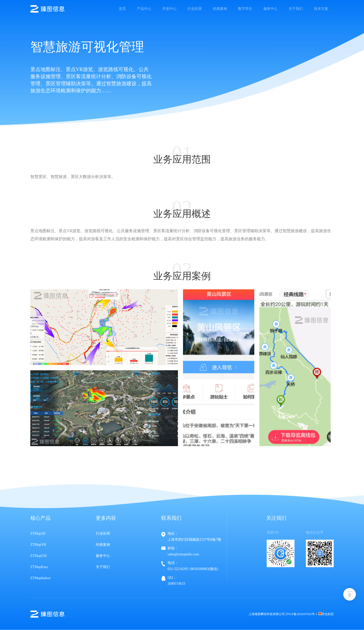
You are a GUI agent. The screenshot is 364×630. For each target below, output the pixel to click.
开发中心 (169, 9)
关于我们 (296, 9)
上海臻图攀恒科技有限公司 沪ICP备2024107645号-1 (283, 614)
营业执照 (326, 614)
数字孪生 (245, 9)
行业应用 (195, 9)
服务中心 (270, 9)
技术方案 (321, 9)
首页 (122, 9)
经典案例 (220, 9)
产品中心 (144, 9)
